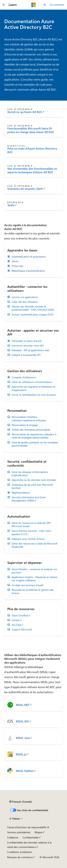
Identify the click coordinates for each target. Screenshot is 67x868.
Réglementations (21, 493)
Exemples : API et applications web (30, 350)
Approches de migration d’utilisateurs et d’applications (33, 388)
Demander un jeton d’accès (27, 341)
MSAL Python (25, 771)
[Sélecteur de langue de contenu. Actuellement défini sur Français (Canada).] (21, 802)
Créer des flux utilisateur (25, 302)
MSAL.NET (23, 705)
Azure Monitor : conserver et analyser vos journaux (34, 571)
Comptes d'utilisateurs (24, 377)
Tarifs (11, 205)
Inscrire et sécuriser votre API (28, 346)
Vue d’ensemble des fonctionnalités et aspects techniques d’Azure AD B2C (32, 170)
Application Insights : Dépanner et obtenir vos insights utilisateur (34, 579)
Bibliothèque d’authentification (28, 271)
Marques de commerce (20, 857)
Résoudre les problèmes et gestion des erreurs (33, 591)
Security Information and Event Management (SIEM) (29, 499)
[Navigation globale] (4, 5)
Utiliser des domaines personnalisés (31, 430)
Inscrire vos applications (25, 297)
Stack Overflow (20, 615)
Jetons (15, 261)
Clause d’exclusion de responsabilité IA (28, 827)
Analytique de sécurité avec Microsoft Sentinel (32, 486)
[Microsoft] (34, 5)
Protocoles (17, 266)
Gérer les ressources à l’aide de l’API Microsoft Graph (31, 525)
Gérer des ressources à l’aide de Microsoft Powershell (34, 545)
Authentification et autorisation (29, 257)
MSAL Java (23, 738)
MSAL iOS (22, 721)
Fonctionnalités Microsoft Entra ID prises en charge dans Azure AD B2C (31, 130)
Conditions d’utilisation (20, 852)
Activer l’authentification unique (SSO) (33, 315)
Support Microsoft (22, 629)
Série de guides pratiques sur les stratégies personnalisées (35, 444)
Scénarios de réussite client (25, 189)
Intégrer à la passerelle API (26, 355)
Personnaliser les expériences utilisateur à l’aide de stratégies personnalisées (34, 436)
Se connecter (57, 5)
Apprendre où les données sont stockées (34, 480)
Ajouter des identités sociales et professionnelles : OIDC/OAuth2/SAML (33, 308)
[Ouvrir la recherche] (45, 5)
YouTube (16, 625)
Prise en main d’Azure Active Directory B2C (32, 150)
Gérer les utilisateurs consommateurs (32, 382)
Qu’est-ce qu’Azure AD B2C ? (26, 112)
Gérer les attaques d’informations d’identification (30, 474)
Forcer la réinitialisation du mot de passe (34, 395)
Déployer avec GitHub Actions (28, 539)
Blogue (38, 832)
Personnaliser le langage (25, 425)
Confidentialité (31, 837)
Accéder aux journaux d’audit (28, 585)
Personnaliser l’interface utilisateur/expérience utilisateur (29, 419)
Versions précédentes (19, 832)
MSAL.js (21, 754)
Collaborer (13, 837)
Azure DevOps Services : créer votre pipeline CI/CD (31, 532)
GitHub (16, 620)
